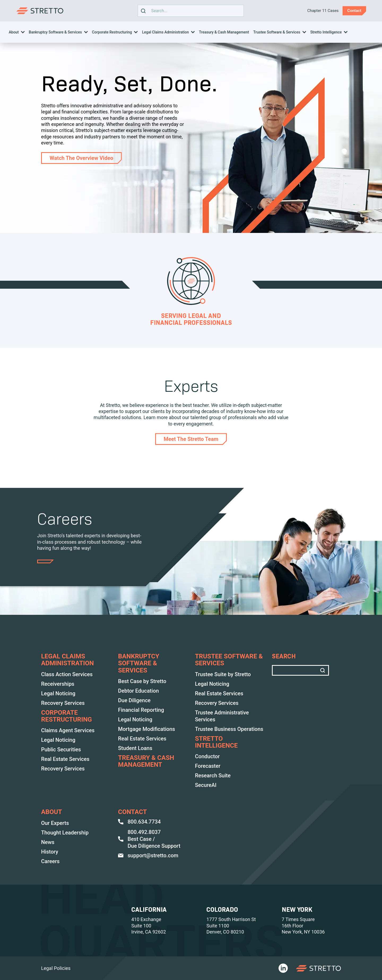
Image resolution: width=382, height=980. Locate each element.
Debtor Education (138, 691)
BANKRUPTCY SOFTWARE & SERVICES (139, 663)
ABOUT (52, 812)
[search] (143, 11)
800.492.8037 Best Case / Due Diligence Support (149, 839)
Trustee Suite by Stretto (223, 674)
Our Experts (55, 823)
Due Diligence (134, 700)
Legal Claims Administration (165, 32)
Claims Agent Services (68, 730)
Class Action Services (67, 674)
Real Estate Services (65, 759)
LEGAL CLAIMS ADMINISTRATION (68, 660)
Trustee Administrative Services (222, 716)
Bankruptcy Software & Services (55, 32)
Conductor (207, 756)
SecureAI (206, 785)
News (48, 842)
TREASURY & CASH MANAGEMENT (146, 761)
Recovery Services (63, 703)
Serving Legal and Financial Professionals (191, 319)
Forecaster (208, 766)
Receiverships (58, 684)
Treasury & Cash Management (224, 32)
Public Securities (61, 749)
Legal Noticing (58, 693)
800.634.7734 (139, 822)
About (14, 32)
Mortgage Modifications (147, 729)
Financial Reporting (141, 710)
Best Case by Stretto (142, 681)
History (50, 852)
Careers (50, 861)
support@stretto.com (148, 855)
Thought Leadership (65, 833)
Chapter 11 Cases (323, 11)
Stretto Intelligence (326, 32)
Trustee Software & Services (277, 32)
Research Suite (213, 776)
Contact (133, 812)
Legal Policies (56, 968)
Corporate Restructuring (112, 32)
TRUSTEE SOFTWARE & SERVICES (229, 660)
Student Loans (135, 748)
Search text (189, 11)
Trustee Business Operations (229, 729)
